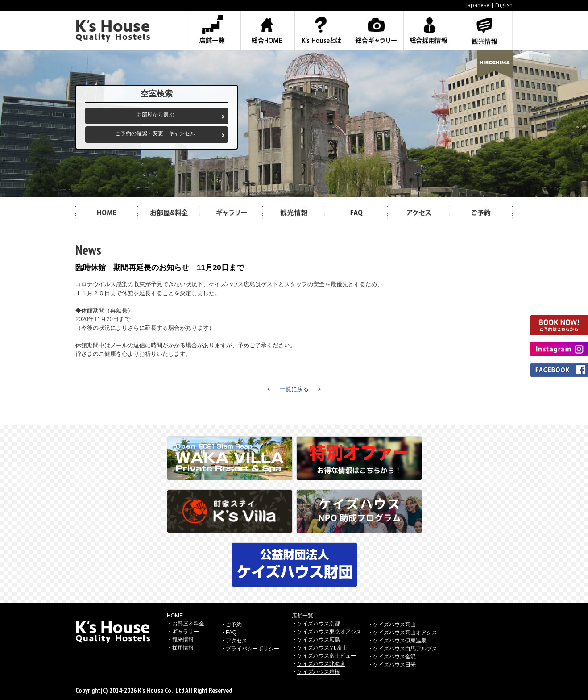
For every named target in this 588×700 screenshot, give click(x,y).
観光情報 (183, 640)
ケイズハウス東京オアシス (329, 632)
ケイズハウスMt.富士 (322, 648)
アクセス (236, 641)
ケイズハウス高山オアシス (405, 633)
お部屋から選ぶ (155, 115)
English (504, 5)
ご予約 (234, 625)
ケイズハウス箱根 (319, 672)
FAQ (231, 633)
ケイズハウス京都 (319, 624)
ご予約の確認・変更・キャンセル (155, 133)
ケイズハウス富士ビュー (327, 656)
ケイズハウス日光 (394, 665)
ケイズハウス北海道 (321, 664)
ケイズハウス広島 (319, 640)
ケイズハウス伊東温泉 (400, 641)
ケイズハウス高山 (394, 625)
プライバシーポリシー (253, 649)
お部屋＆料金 (188, 624)
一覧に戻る (294, 389)
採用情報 (183, 648)
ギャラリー (186, 632)
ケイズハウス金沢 (394, 657)
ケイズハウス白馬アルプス (405, 649)
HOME (175, 616)
